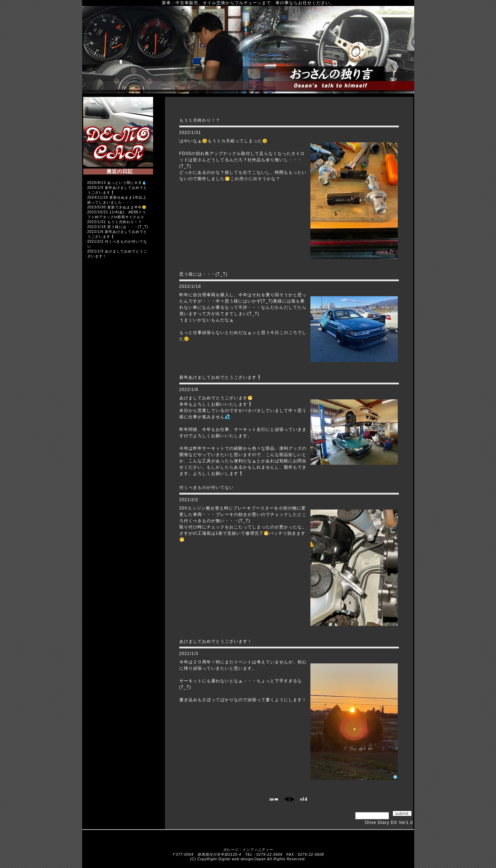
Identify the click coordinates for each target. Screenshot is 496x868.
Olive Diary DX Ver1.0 (389, 823)
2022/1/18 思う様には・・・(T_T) (118, 227)
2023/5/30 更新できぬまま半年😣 (117, 207)
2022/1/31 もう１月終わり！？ (115, 222)
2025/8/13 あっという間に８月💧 (117, 183)
